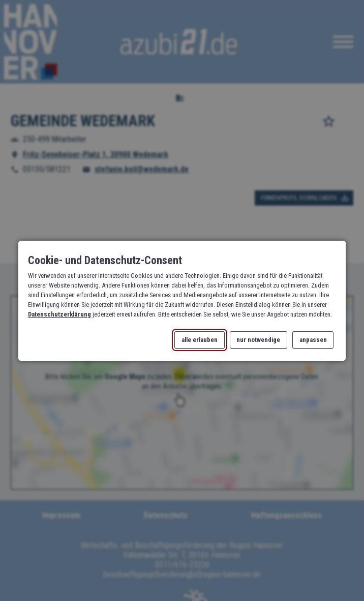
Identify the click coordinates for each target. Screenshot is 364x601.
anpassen (313, 340)
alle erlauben (200, 340)
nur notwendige (258, 340)
